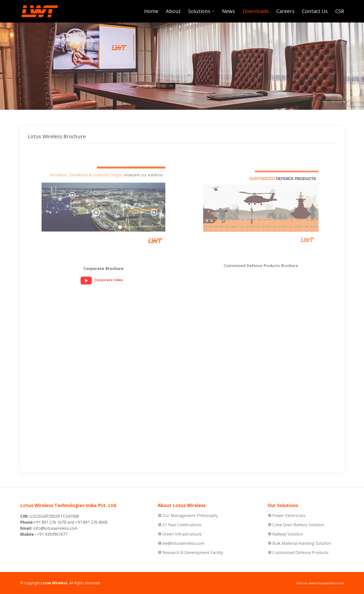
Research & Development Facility (193, 552)
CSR (340, 11)
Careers (285, 11)
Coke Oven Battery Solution (298, 525)
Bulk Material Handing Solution (302, 543)
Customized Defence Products (300, 552)
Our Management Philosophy (190, 515)
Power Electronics (289, 515)
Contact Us (315, 11)
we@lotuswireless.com (183, 543)
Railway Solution (288, 534)
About (173, 11)
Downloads (256, 11)
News (229, 11)
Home (151, 11)
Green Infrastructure (182, 534)
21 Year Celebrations (182, 525)
